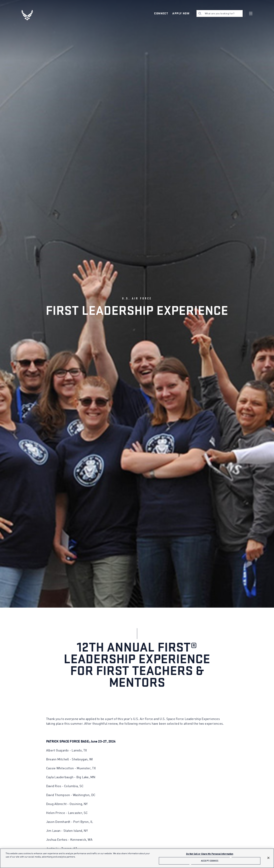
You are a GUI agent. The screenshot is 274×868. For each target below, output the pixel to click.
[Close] (268, 858)
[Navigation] (251, 13)
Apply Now (181, 13)
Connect (161, 13)
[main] (137, 858)
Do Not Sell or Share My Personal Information (210, 854)
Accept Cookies (210, 861)
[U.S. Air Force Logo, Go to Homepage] (30, 15)
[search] (220, 13)
